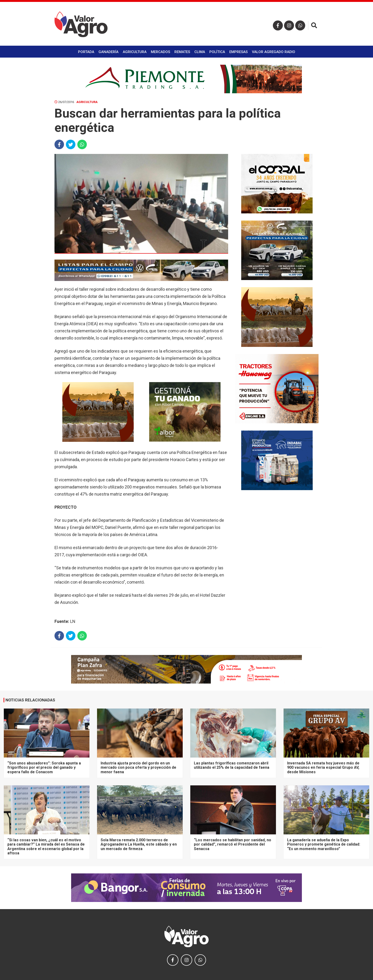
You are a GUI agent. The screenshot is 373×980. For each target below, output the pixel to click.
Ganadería (108, 52)
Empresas (238, 52)
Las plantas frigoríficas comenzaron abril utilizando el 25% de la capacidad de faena (232, 765)
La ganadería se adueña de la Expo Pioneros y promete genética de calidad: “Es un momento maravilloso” (324, 844)
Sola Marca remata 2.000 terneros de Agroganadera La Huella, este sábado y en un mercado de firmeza (139, 844)
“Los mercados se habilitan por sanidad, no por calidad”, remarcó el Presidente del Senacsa (233, 844)
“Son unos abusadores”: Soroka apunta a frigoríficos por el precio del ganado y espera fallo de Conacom (44, 768)
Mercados (160, 52)
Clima (200, 52)
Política (217, 52)
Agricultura (135, 52)
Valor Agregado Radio (274, 52)
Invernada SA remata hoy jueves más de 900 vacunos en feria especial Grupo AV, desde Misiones (323, 768)
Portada (86, 52)
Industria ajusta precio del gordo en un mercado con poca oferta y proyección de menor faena (138, 768)
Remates (182, 52)
